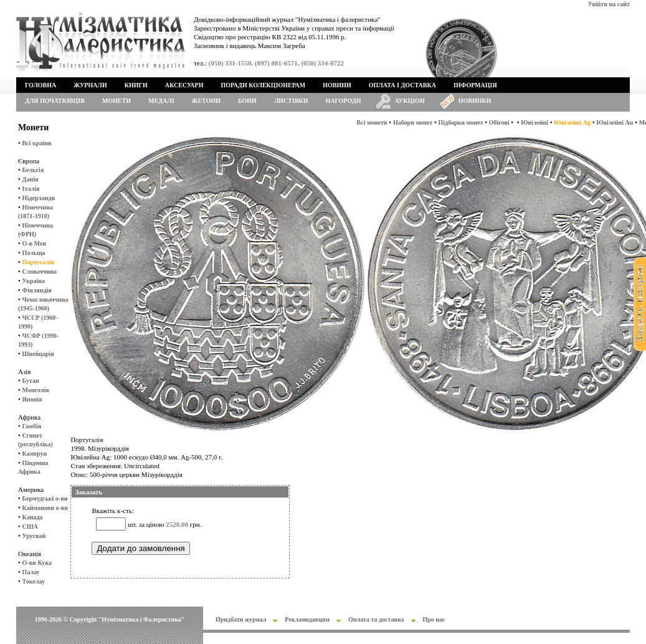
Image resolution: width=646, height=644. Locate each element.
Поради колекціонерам (263, 85)
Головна (40, 85)
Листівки (291, 101)
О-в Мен (35, 243)
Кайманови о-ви (45, 508)
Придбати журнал (241, 619)
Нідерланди (39, 198)
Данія (31, 179)
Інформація (475, 85)
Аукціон (410, 101)
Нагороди (344, 101)
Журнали (90, 85)
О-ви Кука (37, 563)
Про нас (434, 619)
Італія (31, 189)
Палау (31, 572)
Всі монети (372, 123)
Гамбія (32, 426)
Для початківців (55, 101)
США (30, 526)
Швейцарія (38, 354)
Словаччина (40, 272)
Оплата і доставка (402, 85)
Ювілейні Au (615, 123)
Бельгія (33, 170)
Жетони (206, 101)
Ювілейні (534, 123)
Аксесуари (184, 85)
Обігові (499, 123)
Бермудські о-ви (45, 498)
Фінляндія (37, 290)
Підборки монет (461, 123)
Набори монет (413, 123)
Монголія (36, 390)
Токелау (34, 581)
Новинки (475, 101)
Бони (247, 101)
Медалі (161, 101)
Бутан (31, 381)
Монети (116, 101)
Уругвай (34, 536)
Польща (34, 253)
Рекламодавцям (307, 619)
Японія (32, 399)
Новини (337, 85)
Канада (33, 517)
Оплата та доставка (376, 619)
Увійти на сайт (609, 4)
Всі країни (37, 143)
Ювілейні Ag (572, 123)
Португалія (38, 262)
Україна (34, 281)
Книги (136, 85)
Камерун (35, 454)
